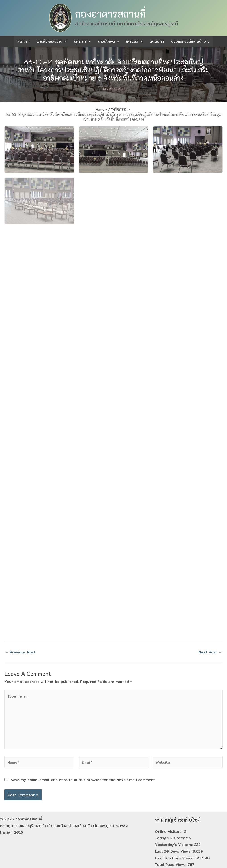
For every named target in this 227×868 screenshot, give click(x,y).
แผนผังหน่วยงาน (52, 41)
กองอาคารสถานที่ (110, 14)
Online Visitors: (169, 832)
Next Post (210, 652)
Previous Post (20, 652)
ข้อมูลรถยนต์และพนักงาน (190, 41)
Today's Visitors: (171, 838)
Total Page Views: (171, 865)
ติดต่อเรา (157, 41)
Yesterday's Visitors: (175, 845)
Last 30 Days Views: (174, 851)
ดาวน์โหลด (109, 41)
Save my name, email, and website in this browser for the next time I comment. (83, 780)
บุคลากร (82, 41)
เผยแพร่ (134, 41)
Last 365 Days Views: (175, 858)
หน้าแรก (24, 41)
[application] (65, 41)
